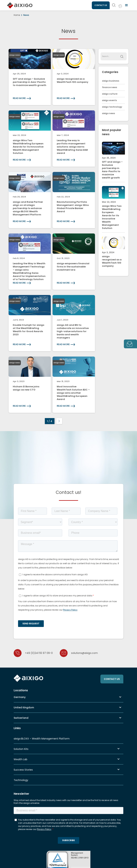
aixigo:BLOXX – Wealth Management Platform (42, 739)
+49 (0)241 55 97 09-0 (39, 653)
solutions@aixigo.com (84, 653)
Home (17, 15)
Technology (21, 780)
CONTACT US (101, 5)
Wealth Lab (20, 759)
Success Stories (23, 770)
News (26, 15)
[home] (20, 3)
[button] (126, 5)
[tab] (130, 344)
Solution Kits (21, 749)
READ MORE (19, 98)
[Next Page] (59, 421)
